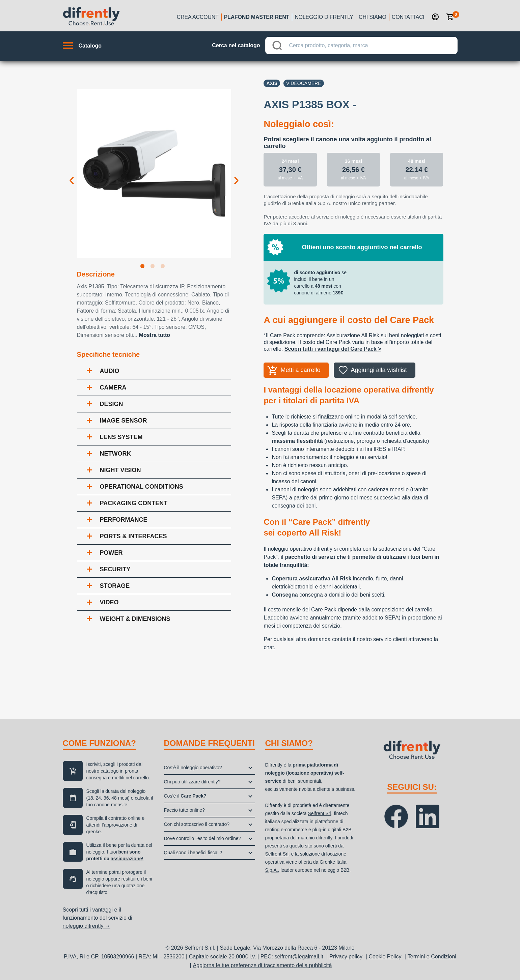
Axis (272, 83)
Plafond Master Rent (257, 17)
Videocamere (304, 83)
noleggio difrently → (87, 926)
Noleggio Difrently (324, 17)
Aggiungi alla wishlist (379, 370)
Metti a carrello (300, 370)
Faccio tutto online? (184, 810)
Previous (72, 174)
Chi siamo (373, 17)
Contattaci (408, 17)
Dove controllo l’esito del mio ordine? (203, 838)
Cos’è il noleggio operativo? (193, 768)
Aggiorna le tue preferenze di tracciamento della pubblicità (263, 965)
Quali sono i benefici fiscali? (193, 853)
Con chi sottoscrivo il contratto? (197, 824)
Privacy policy (346, 957)
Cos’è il (185, 796)
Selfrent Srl (319, 813)
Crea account (198, 17)
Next (236, 174)
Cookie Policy (385, 957)
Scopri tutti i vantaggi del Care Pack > (333, 349)
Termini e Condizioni (432, 957)
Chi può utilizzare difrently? (192, 782)
